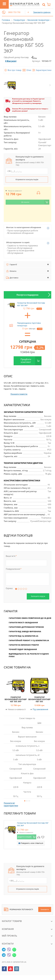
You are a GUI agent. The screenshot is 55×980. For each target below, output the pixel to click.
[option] (27, 295)
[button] (4, 12)
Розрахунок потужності (18, 909)
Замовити (45, 909)
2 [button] (26, 801)
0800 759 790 (14, 12)
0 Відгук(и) (11, 61)
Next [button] (50, 85)
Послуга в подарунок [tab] (27, 295)
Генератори (19, 20)
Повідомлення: (14, 569)
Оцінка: (9, 588)
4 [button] (30, 801)
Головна (6, 20)
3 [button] (28, 801)
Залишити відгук (38, 596)
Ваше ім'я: (11, 556)
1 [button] (25, 801)
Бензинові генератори (38, 20)
